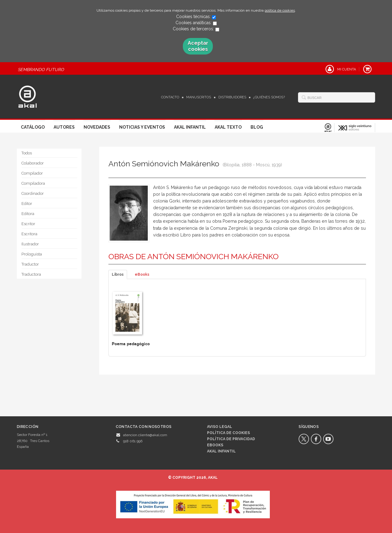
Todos (27, 153)
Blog (257, 127)
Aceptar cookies (198, 46)
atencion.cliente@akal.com (145, 435)
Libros (118, 274)
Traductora (31, 274)
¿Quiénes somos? (269, 97)
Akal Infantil (190, 127)
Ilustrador (30, 244)
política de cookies (280, 10)
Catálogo (33, 127)
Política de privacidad (231, 439)
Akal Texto (228, 127)
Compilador (32, 173)
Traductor (30, 264)
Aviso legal (220, 427)
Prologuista (32, 254)
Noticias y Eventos (142, 127)
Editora (28, 214)
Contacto (170, 97)
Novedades (97, 127)
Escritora (29, 234)
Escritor (28, 224)
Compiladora (33, 183)
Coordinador (33, 193)
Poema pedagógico (131, 344)
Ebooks (215, 445)
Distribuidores (232, 97)
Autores (64, 127)
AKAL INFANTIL (221, 451)
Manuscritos (199, 97)
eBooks (142, 274)
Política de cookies (228, 433)
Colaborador (33, 163)
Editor (27, 204)
